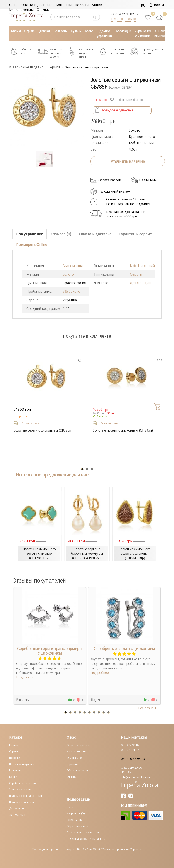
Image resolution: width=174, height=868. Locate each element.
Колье (89, 31)
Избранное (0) (76, 813)
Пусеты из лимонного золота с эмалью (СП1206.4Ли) (39, 553)
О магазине (74, 758)
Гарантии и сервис (135, 234)
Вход (70, 807)
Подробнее (25, 677)
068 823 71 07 (130, 750)
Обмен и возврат (77, 770)
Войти (157, 5)
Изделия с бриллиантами (25, 796)
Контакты (64, 5)
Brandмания (73, 265)
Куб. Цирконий (142, 265)
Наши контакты (76, 751)
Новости (82, 5)
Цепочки (44, 31)
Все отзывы (149, 708)
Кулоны (76, 31)
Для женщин (140, 283)
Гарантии (72, 764)
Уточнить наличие (128, 161)
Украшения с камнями (143, 33)
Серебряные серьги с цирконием (124, 649)
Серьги (29, 31)
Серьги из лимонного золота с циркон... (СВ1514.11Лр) (135, 553)
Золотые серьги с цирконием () (43, 430)
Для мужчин (17, 815)
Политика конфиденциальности (87, 839)
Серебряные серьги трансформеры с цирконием (50, 651)
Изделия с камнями (22, 802)
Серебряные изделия (23, 783)
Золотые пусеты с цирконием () (123, 430)
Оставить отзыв (30, 423)
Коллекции (123, 31)
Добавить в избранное (128, 100)
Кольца (16, 31)
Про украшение (30, 234)
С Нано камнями (160, 33)
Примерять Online (32, 244)
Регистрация (75, 820)
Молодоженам (21, 9)
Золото (68, 274)
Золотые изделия (20, 789)
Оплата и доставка (37, 5)
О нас (14, 5)
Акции (97, 5)
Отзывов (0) (61, 234)
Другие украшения (105, 33)
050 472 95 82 (130, 745)
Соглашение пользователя (83, 832)
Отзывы (43, 9)
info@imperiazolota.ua (135, 777)
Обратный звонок (78, 826)
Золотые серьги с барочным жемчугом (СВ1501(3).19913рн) (87, 553)
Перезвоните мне (123, 19)
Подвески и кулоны (22, 764)
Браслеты (60, 31)
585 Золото (71, 291)
